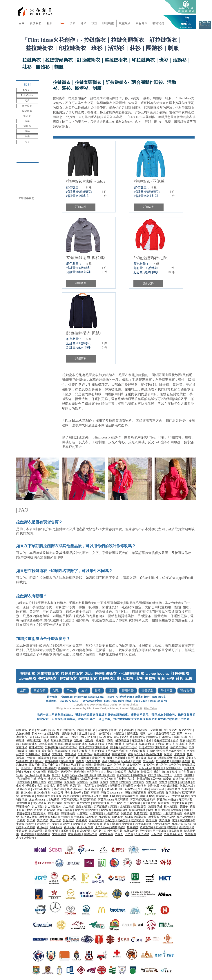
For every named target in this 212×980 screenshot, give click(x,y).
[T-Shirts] (27, 90)
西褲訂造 (90, 730)
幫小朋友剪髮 (29, 817)
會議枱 (167, 779)
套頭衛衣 (140, 737)
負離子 (184, 807)
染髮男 (21, 820)
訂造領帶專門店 (165, 733)
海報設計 (26, 768)
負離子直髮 (24, 813)
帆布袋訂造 (122, 740)
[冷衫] (27, 142)
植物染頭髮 (171, 807)
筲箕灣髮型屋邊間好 (143, 800)
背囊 (181, 758)
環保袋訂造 (98, 758)
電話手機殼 (52, 761)
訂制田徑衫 (101, 747)
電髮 (175, 820)
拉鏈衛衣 (166, 737)
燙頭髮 (38, 810)
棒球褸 (20, 740)
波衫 (175, 740)
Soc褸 (39, 775)
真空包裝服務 (42, 793)
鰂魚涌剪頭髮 (111, 796)
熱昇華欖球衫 (69, 747)
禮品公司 (62, 786)
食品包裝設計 (75, 789)
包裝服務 (141, 786)
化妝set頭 (178, 824)
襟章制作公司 (24, 737)
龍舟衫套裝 (80, 751)
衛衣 (117, 737)
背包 (189, 758)
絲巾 (151, 733)
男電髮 (41, 824)
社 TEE (56, 775)
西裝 (32, 730)
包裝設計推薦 (169, 786)
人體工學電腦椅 (68, 779)
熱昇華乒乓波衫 (175, 751)
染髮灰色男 (137, 820)
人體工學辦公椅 (89, 779)
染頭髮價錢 (156, 807)
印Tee (128, 122)
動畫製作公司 (110, 768)
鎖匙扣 (176, 761)
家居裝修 (134, 772)
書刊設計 (174, 765)
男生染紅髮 (96, 820)
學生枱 (94, 782)
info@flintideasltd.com (89, 697)
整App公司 (39, 772)
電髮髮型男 (75, 834)
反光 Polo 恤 (39, 733)
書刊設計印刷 (107, 775)
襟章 (180, 733)
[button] (81, 207)
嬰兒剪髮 (161, 827)
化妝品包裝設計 (42, 789)
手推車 (65, 765)
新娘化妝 (69, 827)
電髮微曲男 (79, 824)
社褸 (65, 775)
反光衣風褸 (136, 442)
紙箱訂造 (44, 758)
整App (27, 772)
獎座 (110, 758)
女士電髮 (69, 807)
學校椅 (173, 782)
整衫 (75, 737)
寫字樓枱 (119, 779)
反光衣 (84, 442)
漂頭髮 (114, 807)
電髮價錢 (185, 820)
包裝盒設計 (157, 789)
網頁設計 (53, 772)
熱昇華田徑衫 (129, 747)
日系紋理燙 (67, 831)
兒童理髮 (155, 813)
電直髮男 (65, 824)
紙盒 (55, 758)
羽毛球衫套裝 (137, 751)
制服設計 (158, 768)
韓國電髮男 (28, 834)
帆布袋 (100, 740)
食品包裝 (59, 789)
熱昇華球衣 (65, 740)
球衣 (54, 740)
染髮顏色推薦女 (174, 834)
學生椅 (163, 782)
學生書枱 (139, 782)
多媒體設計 (134, 765)
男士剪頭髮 (149, 803)
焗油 (150, 810)
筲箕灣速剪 (39, 803)
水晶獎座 (120, 758)
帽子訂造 (133, 733)
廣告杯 (168, 754)
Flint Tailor (151, 708)
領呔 (143, 733)
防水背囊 (148, 761)
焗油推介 (176, 810)
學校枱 (104, 782)
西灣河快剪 (24, 803)
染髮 (79, 807)
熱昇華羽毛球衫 (117, 751)
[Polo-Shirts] (27, 96)
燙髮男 (172, 827)
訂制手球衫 (130, 744)
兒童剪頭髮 (141, 813)
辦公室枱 (106, 779)
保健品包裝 (110, 789)
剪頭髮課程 (120, 810)
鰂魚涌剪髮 (147, 796)
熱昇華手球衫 (147, 744)
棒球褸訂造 (34, 740)
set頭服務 (29, 827)
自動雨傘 (115, 761)
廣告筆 (80, 761)
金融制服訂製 (158, 730)
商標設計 (148, 765)
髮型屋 (152, 793)
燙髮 (29, 810)
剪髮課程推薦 (137, 810)
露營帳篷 (99, 765)
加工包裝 (143, 789)
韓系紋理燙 (52, 831)
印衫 (138, 122)
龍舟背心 (48, 751)
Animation (145, 768)
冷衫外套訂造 (162, 740)
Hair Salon (117, 793)
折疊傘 (127, 761)
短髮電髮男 (95, 824)
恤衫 (60, 730)
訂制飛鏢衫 (33, 754)
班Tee (158, 122)
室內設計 (92, 772)
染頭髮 (88, 807)
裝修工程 (147, 772)
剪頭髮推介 (39, 813)
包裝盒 (31, 758)
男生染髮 (68, 820)
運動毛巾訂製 (50, 765)
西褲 (80, 730)
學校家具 (82, 782)
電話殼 (39, 761)
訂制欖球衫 (52, 747)
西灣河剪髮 (28, 796)
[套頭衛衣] (27, 106)
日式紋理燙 (84, 831)
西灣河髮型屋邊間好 (49, 796)
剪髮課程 (106, 810)
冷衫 (148, 740)
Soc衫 (20, 775)
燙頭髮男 (184, 827)
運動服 (89, 740)
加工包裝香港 (127, 789)
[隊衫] (27, 131)
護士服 (83, 733)
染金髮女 (29, 838)
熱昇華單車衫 (179, 747)
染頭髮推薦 (101, 807)
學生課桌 (152, 782)
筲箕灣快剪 (185, 800)
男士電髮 (37, 807)
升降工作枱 (39, 782)
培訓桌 (131, 779)
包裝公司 (58, 793)
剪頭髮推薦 (68, 813)
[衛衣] (27, 101)
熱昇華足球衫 (97, 744)
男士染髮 (56, 820)
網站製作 (79, 772)
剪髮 (86, 793)
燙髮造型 (127, 824)
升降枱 (190, 779)
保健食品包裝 (93, 789)
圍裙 (93, 733)
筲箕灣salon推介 (167, 800)
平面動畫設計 (129, 768)
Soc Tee (29, 775)
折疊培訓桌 (144, 779)
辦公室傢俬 (124, 775)
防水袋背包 (163, 761)
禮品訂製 (89, 786)
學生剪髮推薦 (48, 817)
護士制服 (54, 733)
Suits (52, 730)
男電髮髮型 (106, 834)
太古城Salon (36, 800)
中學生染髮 (168, 817)
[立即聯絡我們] (26, 199)
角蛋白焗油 (162, 810)
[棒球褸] (27, 116)
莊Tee (190, 772)
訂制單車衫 (161, 747)
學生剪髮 (63, 817)
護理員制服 (69, 733)
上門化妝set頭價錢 (106, 827)
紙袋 (62, 758)
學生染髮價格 (185, 817)
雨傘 (105, 761)
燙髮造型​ (49, 810)
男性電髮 (145, 831)
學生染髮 (154, 817)
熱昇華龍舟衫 (63, 751)
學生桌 (114, 782)
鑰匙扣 (186, 761)
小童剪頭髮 (97, 813)
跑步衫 (114, 747)
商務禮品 (128, 786)
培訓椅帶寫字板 (26, 779)
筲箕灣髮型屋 (69, 800)
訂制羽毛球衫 (97, 751)
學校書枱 (126, 782)
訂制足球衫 (80, 744)
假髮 (60, 810)
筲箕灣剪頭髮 (88, 800)
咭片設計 (161, 765)
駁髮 (122, 827)
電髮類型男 (90, 834)
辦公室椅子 (165, 775)
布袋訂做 (137, 740)
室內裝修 (106, 772)
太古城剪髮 (52, 800)
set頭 (188, 824)
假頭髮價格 (91, 810)
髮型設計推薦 (101, 803)
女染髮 (129, 834)
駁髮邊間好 (147, 827)
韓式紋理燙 (36, 831)
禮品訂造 (75, 786)
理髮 (128, 793)
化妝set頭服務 (162, 824)
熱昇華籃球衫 (48, 744)
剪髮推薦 (54, 813)
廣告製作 (63, 768)
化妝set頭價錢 (143, 824)
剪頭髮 (95, 793)
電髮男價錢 (59, 834)
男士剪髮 (116, 803)
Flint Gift (137, 708)
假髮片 (79, 810)
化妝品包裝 (187, 786)
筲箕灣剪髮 (121, 800)
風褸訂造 (180, 122)
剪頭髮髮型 (84, 803)
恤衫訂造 (70, 730)
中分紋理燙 (115, 831)
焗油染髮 (105, 817)
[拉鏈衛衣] (27, 111)
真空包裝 (26, 793)
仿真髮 (68, 810)
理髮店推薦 (139, 793)
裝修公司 (121, 772)
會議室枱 (178, 779)
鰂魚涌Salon (163, 796)
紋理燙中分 (100, 831)
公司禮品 (115, 786)
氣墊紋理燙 (131, 831)
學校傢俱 (69, 782)
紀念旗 (152, 758)
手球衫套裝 (164, 744)
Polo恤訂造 (105, 737)
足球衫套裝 (114, 744)
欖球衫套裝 (86, 747)
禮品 (131, 754)
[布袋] (27, 137)
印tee (37, 737)
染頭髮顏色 (139, 807)
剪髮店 (105, 793)
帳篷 (89, 765)
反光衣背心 (117, 442)
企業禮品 (49, 786)
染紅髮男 (81, 820)
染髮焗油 (92, 817)
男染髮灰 (165, 820)
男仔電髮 (52, 824)
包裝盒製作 (173, 789)
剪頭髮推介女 (166, 803)
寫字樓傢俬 (139, 775)
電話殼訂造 (67, 761)
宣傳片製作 (78, 768)
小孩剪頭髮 (112, 813)
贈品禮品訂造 (154, 754)
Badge (189, 733)
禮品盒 (20, 758)
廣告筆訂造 (93, 761)
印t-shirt (65, 737)
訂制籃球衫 (30, 744)
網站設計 (66, 772)
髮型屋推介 (173, 793)
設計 (109, 765)
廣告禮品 (102, 786)
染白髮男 (110, 820)
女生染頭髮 (142, 834)
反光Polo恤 (156, 442)
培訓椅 (188, 775)
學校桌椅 (185, 782)
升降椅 (42, 779)
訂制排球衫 (180, 744)
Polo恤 (92, 737)
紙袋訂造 (73, 758)
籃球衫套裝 (65, 744)
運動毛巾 (35, 765)
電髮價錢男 (43, 834)
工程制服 (98, 442)
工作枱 (157, 779)
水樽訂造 (180, 754)
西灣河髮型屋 (71, 796)
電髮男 (30, 824)
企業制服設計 (174, 768)
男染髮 (31, 820)
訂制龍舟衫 (33, 751)
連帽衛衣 (153, 737)
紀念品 (139, 754)
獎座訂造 (133, 758)
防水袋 (137, 761)
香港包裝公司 (73, 793)
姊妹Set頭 (56, 827)
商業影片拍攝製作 (45, 768)
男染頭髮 (43, 820)
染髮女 (119, 834)
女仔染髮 (157, 834)
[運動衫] (27, 126)
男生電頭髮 (160, 831)
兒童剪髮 (127, 813)
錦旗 (143, 758)
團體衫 (177, 437)
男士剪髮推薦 (132, 803)
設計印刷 (120, 765)
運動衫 (78, 740)
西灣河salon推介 (91, 796)
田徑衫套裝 (146, 747)
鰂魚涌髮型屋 (130, 796)
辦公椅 (152, 775)
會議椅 (52, 779)
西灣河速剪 (55, 803)
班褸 (175, 772)
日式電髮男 (175, 831)
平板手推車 (78, 765)
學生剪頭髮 (78, 817)
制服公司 (116, 730)
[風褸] (27, 121)
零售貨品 (71, 754)
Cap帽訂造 (118, 733)
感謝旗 (162, 758)
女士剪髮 (182, 803)
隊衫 (46, 740)
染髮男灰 (152, 820)
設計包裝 (154, 786)
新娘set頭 (42, 827)
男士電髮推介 (53, 807)
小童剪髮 (82, 813)
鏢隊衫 (46, 754)
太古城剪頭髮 (180, 796)
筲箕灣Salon (105, 800)
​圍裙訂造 (104, 733)
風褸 (168, 122)
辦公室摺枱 (55, 782)
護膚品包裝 (24, 789)
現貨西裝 (103, 730)
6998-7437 (111, 701)
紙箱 (190, 754)
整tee (83, 737)
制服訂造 (22, 730)
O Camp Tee (76, 775)
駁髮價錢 (132, 827)
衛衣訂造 (127, 737)
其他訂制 (58, 754)
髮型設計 (69, 803)
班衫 (148, 122)
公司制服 (129, 730)
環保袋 (85, 758)
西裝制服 (42, 730)
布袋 (110, 740)
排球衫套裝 (36, 747)
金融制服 (142, 730)
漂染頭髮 (125, 807)
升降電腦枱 (24, 782)
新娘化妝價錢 (85, 827)
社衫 (47, 775)
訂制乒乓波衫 (155, 751)
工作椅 (178, 775)
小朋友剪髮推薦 (172, 813)
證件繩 (172, 758)
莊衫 (182, 772)
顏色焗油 (118, 817)
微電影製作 (93, 768)
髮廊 (161, 793)
